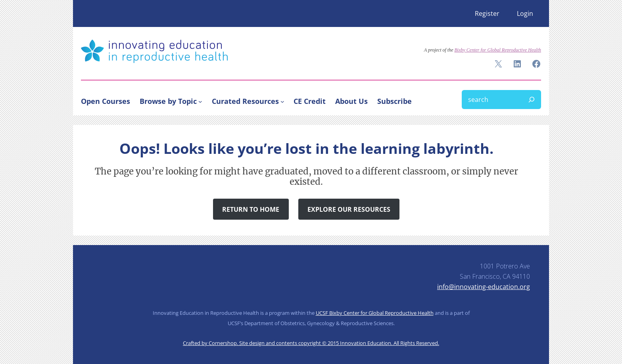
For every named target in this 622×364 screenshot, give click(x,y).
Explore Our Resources (349, 209)
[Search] (532, 100)
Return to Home (251, 209)
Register (487, 13)
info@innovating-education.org (484, 287)
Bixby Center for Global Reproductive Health (498, 50)
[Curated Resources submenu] (282, 101)
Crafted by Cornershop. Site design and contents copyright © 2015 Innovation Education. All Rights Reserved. (311, 343)
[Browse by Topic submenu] (200, 101)
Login (525, 13)
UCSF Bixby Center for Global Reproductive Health (375, 313)
